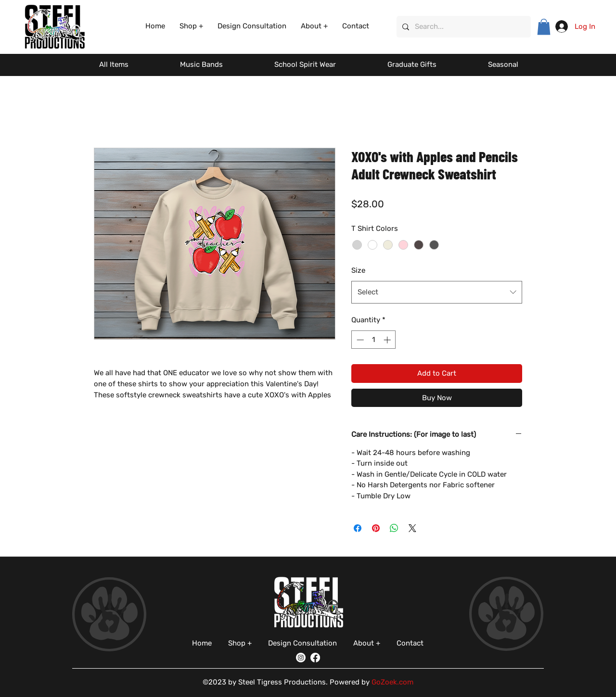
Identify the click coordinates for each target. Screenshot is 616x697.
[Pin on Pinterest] (376, 528)
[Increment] (388, 340)
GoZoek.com (392, 682)
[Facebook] (315, 658)
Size (358, 270)
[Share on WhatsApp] (394, 528)
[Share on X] (412, 528)
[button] (191, 26)
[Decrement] (359, 340)
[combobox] (437, 292)
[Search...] (463, 27)
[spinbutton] (374, 340)
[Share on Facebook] (358, 528)
